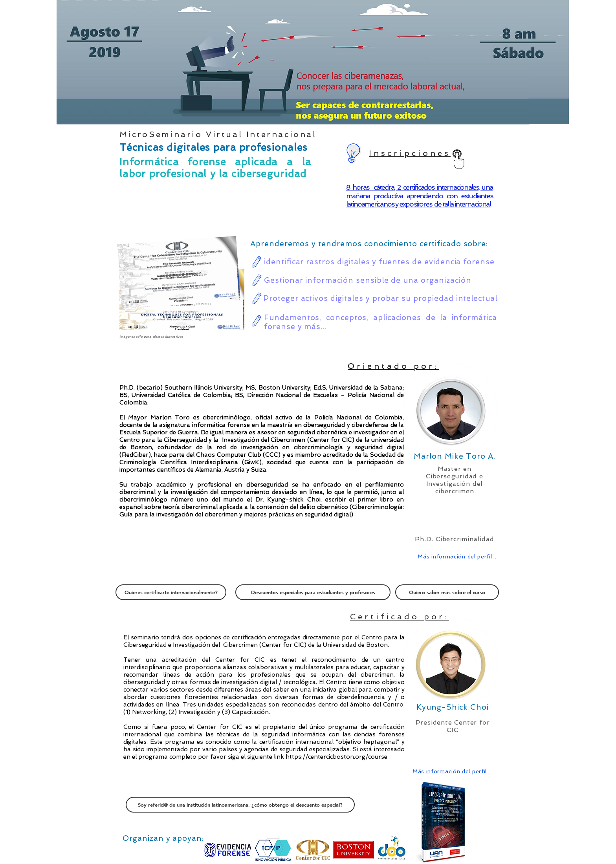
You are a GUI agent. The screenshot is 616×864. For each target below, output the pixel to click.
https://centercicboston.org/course (336, 757)
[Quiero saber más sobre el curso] (447, 592)
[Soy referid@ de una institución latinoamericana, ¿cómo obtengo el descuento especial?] (240, 805)
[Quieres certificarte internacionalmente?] (171, 592)
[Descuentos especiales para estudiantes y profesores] (313, 592)
